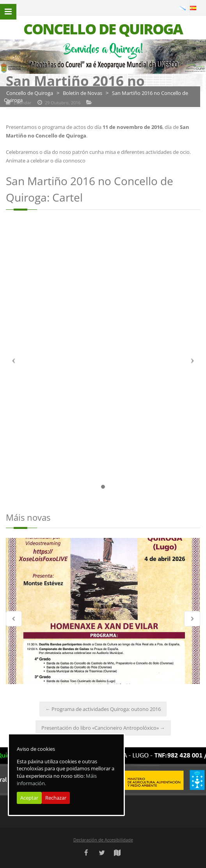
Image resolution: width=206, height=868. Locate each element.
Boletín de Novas (83, 93)
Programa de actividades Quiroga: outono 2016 (103, 709)
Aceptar (29, 798)
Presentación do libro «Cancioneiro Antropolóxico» (103, 728)
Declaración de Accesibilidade (103, 840)
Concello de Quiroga (30, 93)
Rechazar (56, 798)
